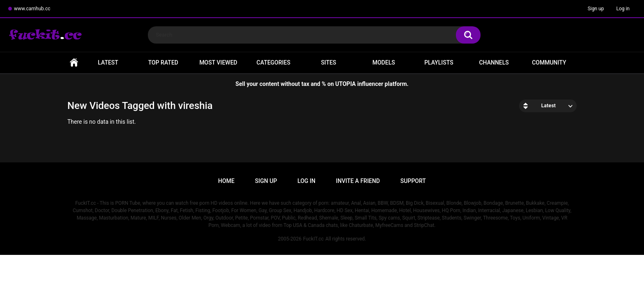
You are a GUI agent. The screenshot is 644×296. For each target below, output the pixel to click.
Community (549, 62)
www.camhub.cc (32, 9)
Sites (328, 62)
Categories (274, 62)
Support (413, 181)
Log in (623, 9)
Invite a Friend (358, 181)
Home (74, 63)
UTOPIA (345, 84)
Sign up (596, 9)
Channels (494, 62)
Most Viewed (218, 62)
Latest (108, 62)
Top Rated (163, 62)
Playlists (439, 62)
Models (384, 62)
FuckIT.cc (313, 239)
